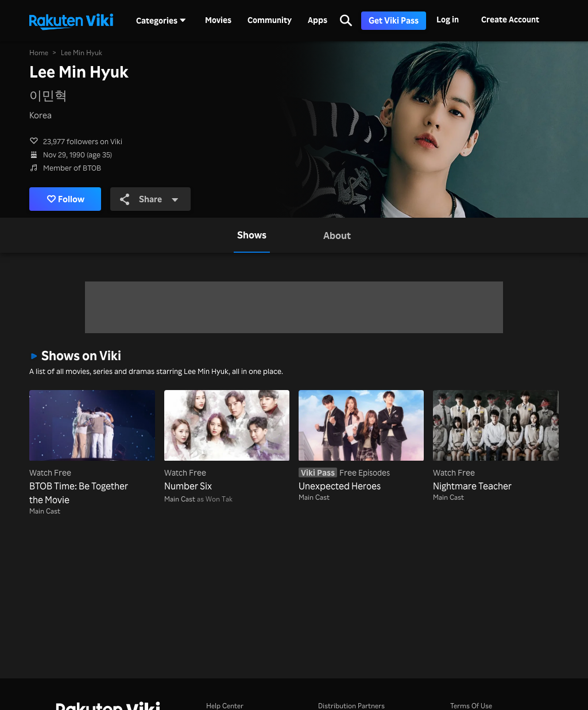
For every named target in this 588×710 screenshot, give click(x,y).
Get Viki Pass (394, 20)
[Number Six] (227, 441)
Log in (448, 19)
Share (149, 199)
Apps (318, 20)
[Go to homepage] (71, 21)
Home (39, 53)
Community (270, 20)
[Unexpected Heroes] (361, 441)
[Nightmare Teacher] (496, 441)
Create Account (510, 19)
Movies (218, 20)
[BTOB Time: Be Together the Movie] (92, 448)
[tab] (252, 235)
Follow (66, 199)
